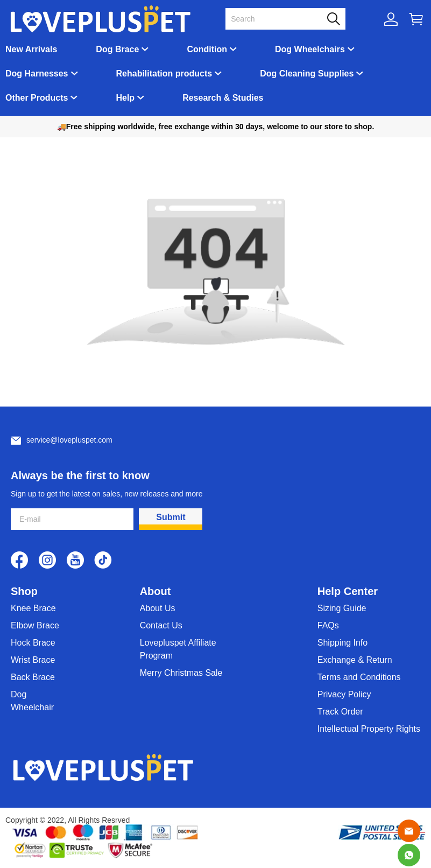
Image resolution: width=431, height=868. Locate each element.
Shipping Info (342, 643)
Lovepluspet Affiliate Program (178, 649)
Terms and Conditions (359, 677)
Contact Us (161, 625)
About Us (158, 608)
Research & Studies (223, 98)
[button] (334, 19)
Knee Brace (33, 608)
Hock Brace (33, 643)
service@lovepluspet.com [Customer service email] (69, 440)
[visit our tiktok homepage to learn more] (103, 560)
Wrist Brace (33, 660)
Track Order (340, 712)
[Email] (409, 831)
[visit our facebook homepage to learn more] (19, 560)
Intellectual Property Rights (369, 729)
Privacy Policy (344, 694)
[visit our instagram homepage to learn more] (47, 560)
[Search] (279, 19)
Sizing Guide (342, 608)
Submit (171, 517)
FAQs (328, 625)
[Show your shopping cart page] (416, 19)
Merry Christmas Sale (181, 673)
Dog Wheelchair (32, 701)
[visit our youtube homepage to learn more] (75, 560)
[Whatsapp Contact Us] (409, 855)
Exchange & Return (355, 660)
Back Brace (33, 677)
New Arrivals (31, 49)
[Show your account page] (391, 19)
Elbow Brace (35, 625)
